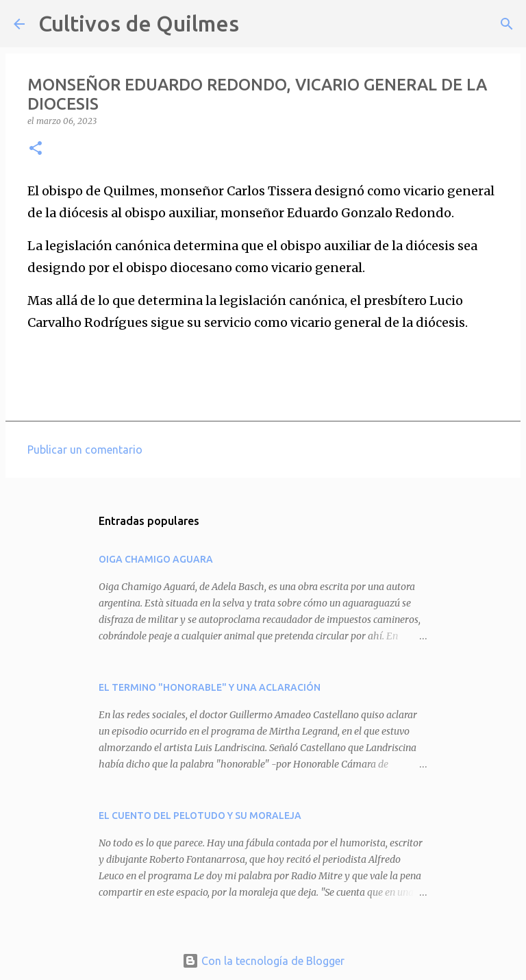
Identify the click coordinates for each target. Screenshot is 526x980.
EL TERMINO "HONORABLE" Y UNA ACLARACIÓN (210, 687)
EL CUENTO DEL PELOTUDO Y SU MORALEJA (200, 816)
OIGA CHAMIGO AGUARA (156, 559)
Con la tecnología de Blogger (263, 961)
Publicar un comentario (85, 450)
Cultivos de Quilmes (139, 23)
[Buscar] (258, 24)
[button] (36, 149)
